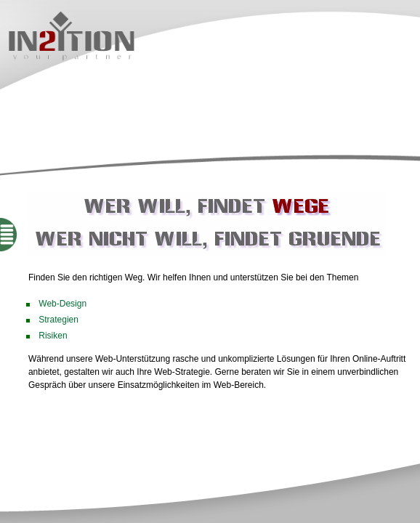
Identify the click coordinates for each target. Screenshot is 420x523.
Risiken (53, 336)
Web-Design (62, 304)
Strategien (58, 320)
